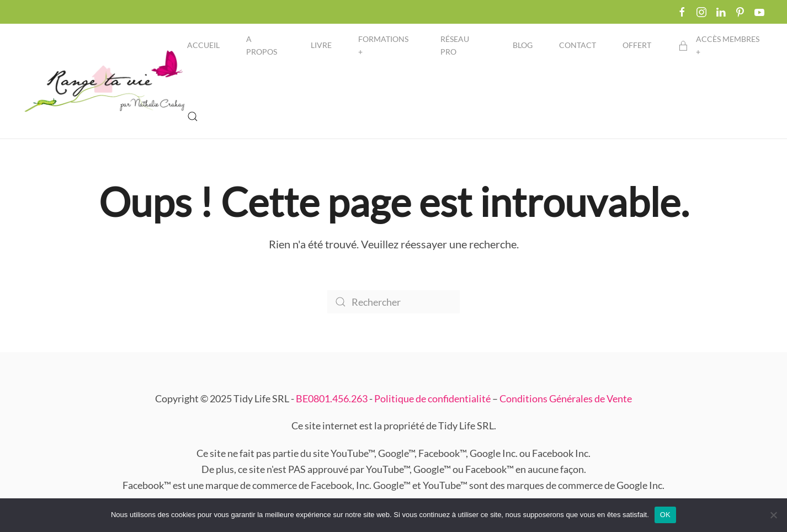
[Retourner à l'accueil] (105, 81)
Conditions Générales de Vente (566, 398)
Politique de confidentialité (432, 398)
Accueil (203, 45)
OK (665, 515)
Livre (321, 45)
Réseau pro (455, 45)
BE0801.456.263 (332, 398)
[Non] (773, 515)
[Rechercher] (393, 302)
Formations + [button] (383, 45)
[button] (193, 116)
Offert (637, 45)
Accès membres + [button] (719, 45)
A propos (262, 45)
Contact (578, 45)
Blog (523, 45)
